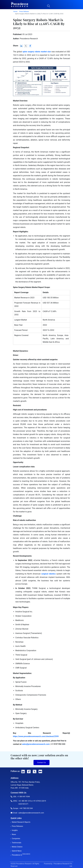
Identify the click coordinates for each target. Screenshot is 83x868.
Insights (15, 830)
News (14, 834)
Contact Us (41, 763)
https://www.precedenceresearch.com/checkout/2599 (36, 736)
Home (15, 11)
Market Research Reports (21, 822)
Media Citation (17, 847)
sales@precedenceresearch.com (36, 744)
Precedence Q (21, 855)
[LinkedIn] (21, 46)
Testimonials (17, 843)
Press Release (24, 11)
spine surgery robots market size (37, 52)
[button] (70, 5)
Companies (16, 839)
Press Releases (17, 826)
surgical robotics (48, 574)
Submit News (17, 851)
